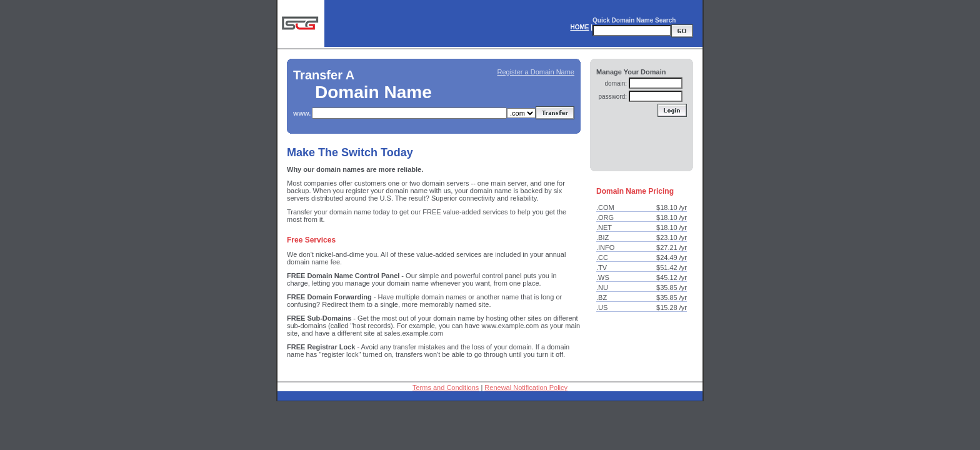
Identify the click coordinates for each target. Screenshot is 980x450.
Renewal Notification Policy (526, 387)
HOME (579, 27)
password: (613, 97)
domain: (616, 83)
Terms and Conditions (446, 387)
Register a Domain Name (536, 72)
